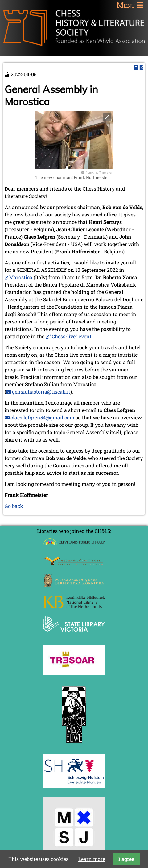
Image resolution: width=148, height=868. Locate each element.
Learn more (92, 859)
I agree (126, 859)
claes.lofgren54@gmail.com (42, 417)
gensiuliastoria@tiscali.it (41, 392)
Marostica (21, 277)
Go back (14, 506)
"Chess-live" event (71, 336)
